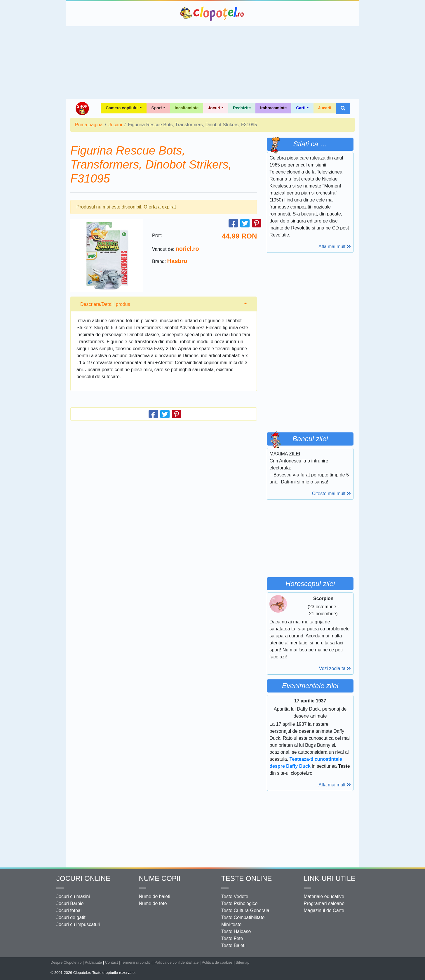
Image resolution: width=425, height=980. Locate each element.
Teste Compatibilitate (243, 917)
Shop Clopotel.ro (82, 108)
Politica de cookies (217, 962)
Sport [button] (157, 108)
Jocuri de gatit (71, 917)
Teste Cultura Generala (245, 910)
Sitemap (242, 962)
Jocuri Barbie (70, 903)
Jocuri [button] (214, 108)
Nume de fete (153, 903)
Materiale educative (324, 896)
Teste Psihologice (240, 903)
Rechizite (242, 108)
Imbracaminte (273, 108)
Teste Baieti (233, 945)
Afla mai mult (335, 247)
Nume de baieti (155, 896)
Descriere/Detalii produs (105, 304)
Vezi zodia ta (335, 668)
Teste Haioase (236, 931)
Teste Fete (232, 938)
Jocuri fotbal (69, 910)
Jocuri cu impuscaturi (78, 924)
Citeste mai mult (331, 493)
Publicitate (93, 962)
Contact (112, 962)
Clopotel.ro (212, 14)
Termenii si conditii (136, 962)
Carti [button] (301, 108)
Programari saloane (324, 903)
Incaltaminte (187, 108)
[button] (343, 108)
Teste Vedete (235, 896)
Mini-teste (231, 924)
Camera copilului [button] (122, 108)
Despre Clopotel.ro (66, 962)
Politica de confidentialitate (177, 962)
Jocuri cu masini (73, 896)
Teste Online (247, 878)
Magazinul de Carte (324, 910)
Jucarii (325, 108)
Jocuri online (83, 878)
